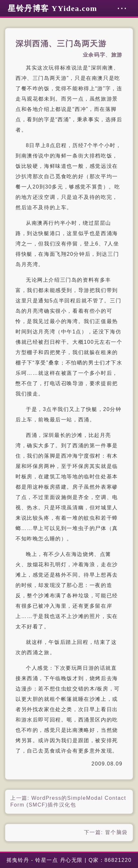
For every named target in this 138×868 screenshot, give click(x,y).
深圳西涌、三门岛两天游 (61, 44)
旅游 (117, 55)
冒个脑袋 (116, 832)
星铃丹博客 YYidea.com (53, 8)
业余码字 (94, 55)
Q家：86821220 (110, 860)
